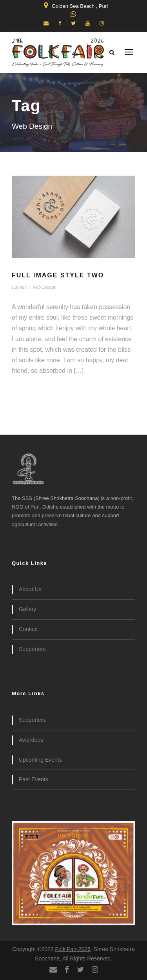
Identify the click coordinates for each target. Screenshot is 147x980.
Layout (19, 287)
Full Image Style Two (58, 275)
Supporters (32, 649)
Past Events (34, 779)
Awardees (31, 740)
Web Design (44, 287)
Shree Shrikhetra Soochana (67, 498)
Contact (28, 629)
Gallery (27, 609)
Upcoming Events (40, 760)
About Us (30, 589)
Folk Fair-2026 (73, 949)
